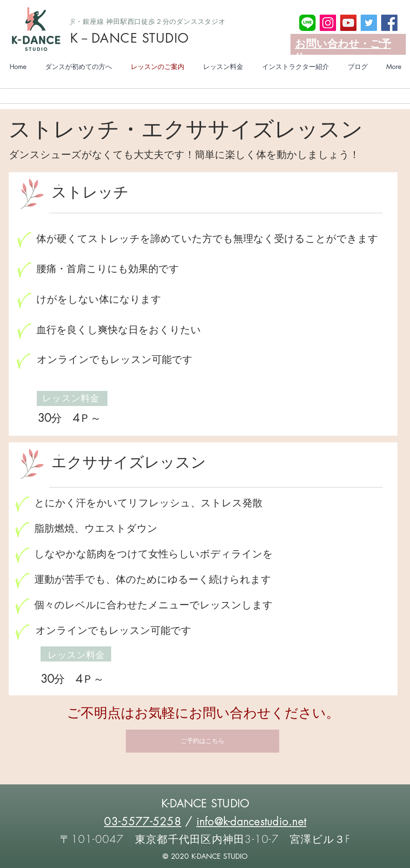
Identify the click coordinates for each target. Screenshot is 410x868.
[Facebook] (389, 23)
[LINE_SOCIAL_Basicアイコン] (307, 23)
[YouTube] (348, 23)
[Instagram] (328, 23)
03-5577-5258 (143, 822)
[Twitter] (369, 23)
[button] (202, 741)
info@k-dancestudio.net (252, 822)
